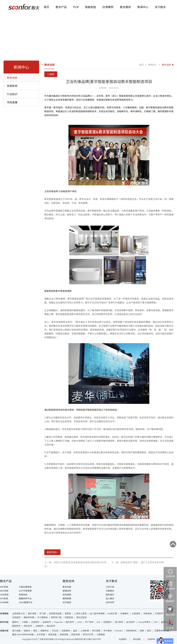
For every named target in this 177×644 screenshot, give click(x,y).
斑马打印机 (88, 634)
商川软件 (119, 622)
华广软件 (89, 622)
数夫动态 (12, 78)
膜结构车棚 (29, 617)
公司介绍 (110, 587)
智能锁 (68, 613)
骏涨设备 (52, 634)
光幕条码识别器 (162, 631)
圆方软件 (70, 622)
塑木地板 (32, 613)
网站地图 (137, 639)
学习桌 (43, 613)
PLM (76, 7)
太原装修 (136, 613)
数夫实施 (67, 587)
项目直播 (12, 102)
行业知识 (12, 94)
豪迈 (35, 631)
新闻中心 (143, 7)
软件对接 (4, 622)
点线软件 (35, 622)
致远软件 (51, 626)
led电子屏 (112, 613)
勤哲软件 (16, 626)
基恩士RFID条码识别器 (23, 634)
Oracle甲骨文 (144, 622)
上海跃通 (85, 631)
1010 (80, 622)
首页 (46, 7)
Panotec (119, 631)
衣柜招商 (148, 613)
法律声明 (151, 639)
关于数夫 (160, 7)
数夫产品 (61, 7)
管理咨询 (67, 591)
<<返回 (51, 74)
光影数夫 (110, 591)
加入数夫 (110, 598)
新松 (149, 631)
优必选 (55, 631)
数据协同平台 (25, 598)
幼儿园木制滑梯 (97, 613)
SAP (156, 622)
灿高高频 (66, 631)
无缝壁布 (124, 613)
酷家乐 (15, 622)
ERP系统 (4, 587)
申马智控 (108, 631)
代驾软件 (159, 613)
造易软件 (47, 622)
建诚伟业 (45, 631)
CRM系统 (4, 595)
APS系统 (4, 598)
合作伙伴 (110, 602)
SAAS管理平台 (26, 602)
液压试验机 (81, 617)
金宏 (75, 631)
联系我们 (110, 595)
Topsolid (58, 622)
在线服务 (123, 639)
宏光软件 (131, 622)
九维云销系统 (25, 587)
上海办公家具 (80, 613)
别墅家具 (69, 617)
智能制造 (91, 7)
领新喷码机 (131, 631)
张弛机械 (64, 634)
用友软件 (28, 626)
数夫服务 (125, 7)
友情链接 (4, 613)
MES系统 (4, 591)
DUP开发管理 (25, 591)
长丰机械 (41, 634)
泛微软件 (39, 626)
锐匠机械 (76, 634)
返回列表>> (52, 552)
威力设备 (16, 631)
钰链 (142, 631)
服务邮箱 (67, 598)
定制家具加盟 (55, 613)
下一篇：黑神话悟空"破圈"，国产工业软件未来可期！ (139, 562)
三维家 (25, 622)
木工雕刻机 (43, 617)
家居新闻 (12, 86)
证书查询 (67, 602)
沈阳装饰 (16, 617)
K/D (98, 622)
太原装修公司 (18, 613)
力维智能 (101, 634)
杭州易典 (96, 631)
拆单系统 (23, 595)
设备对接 (4, 631)
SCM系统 (4, 602)
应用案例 (108, 7)
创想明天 (108, 622)
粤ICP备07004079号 (92, 639)
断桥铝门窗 (56, 617)
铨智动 (27, 631)
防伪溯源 (67, 595)
